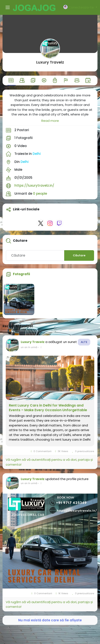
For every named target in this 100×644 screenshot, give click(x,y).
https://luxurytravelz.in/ (34, 185)
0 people (40, 194)
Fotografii (21, 274)
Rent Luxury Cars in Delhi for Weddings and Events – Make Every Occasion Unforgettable (48, 408)
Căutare (79, 255)
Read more (50, 121)
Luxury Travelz (50, 62)
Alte (84, 342)
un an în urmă (29, 347)
